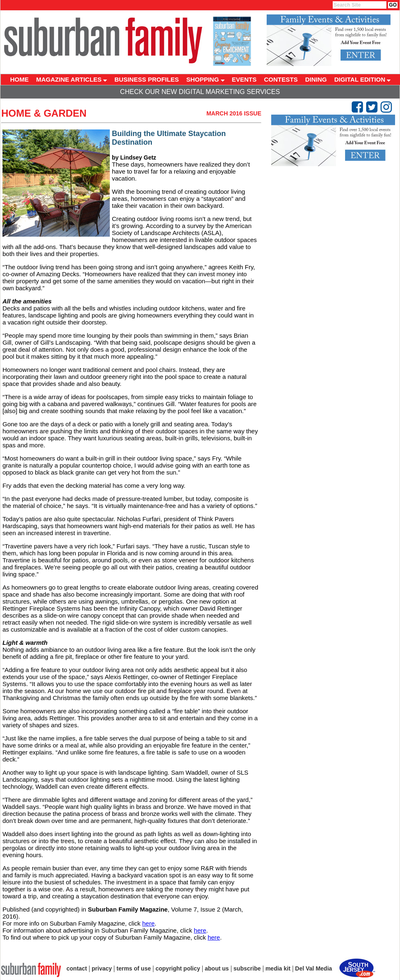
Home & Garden (44, 113)
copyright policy (178, 968)
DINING (316, 79)
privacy (102, 968)
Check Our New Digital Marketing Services (200, 92)
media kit (278, 968)
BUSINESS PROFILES (147, 79)
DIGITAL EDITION (363, 79)
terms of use (134, 968)
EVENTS (244, 79)
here (148, 923)
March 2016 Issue (234, 113)
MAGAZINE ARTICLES (72, 79)
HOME (20, 79)
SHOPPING (205, 79)
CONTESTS (281, 79)
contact (77, 968)
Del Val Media (314, 968)
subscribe (247, 968)
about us (217, 968)
